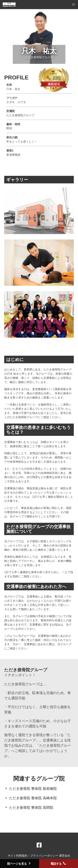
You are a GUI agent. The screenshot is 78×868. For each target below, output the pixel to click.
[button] (73, 5)
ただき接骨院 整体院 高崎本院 (33, 798)
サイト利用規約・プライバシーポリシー (33, 856)
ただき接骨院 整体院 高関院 (31, 808)
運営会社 (65, 856)
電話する (59, 864)
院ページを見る (19, 864)
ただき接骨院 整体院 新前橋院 (33, 789)
